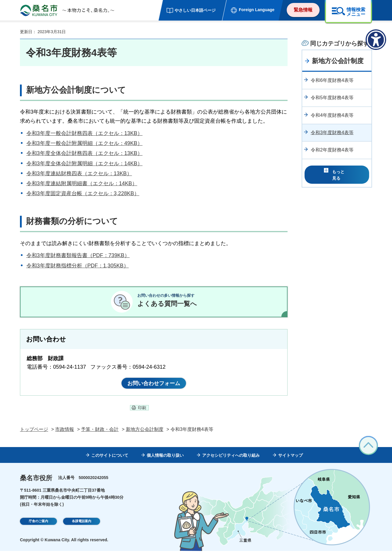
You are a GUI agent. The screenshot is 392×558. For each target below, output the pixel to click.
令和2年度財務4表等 (332, 150)
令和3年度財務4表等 (332, 133)
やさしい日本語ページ (195, 10)
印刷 (142, 415)
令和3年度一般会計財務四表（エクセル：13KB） (85, 133)
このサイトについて (110, 462)
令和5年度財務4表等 (332, 98)
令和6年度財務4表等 (332, 80)
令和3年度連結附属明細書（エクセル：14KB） (82, 183)
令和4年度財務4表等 (332, 115)
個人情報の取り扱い (165, 462)
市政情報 (65, 436)
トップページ (34, 436)
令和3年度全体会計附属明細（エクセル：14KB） (85, 163)
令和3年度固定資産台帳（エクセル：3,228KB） (83, 193)
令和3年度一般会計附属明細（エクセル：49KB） (85, 143)
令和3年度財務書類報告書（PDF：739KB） (78, 255)
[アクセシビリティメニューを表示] (376, 40)
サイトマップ (290, 462)
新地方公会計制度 (338, 61)
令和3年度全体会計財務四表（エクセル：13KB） (85, 153)
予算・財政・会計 (100, 436)
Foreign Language (257, 10)
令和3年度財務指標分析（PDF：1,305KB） (78, 266)
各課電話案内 (82, 529)
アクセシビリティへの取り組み (231, 462)
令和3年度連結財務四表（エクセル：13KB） (79, 173)
